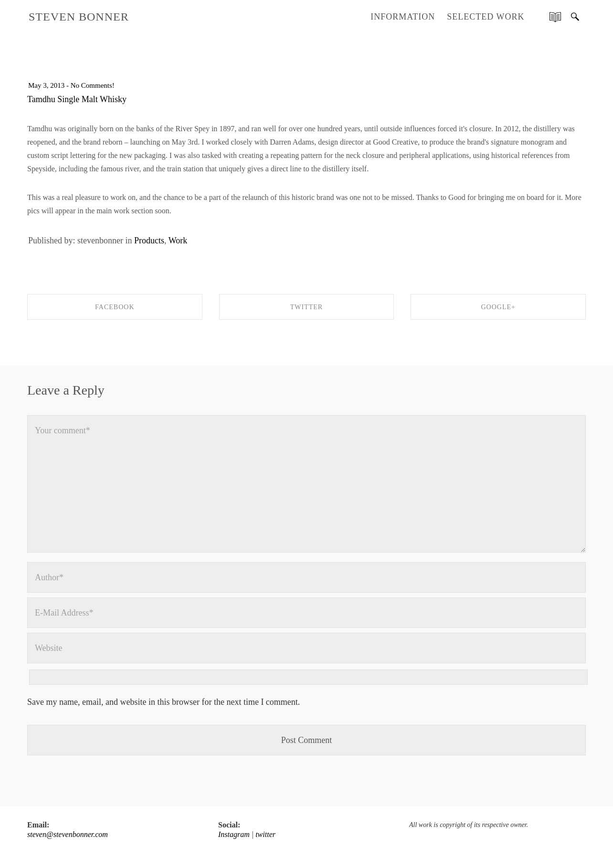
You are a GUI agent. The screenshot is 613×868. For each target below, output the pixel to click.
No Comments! (93, 85)
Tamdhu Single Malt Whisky (77, 99)
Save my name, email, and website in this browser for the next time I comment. (164, 702)
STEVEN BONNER (79, 17)
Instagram (234, 834)
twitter (265, 834)
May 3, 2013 (46, 85)
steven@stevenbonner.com (68, 834)
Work (178, 241)
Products (149, 241)
